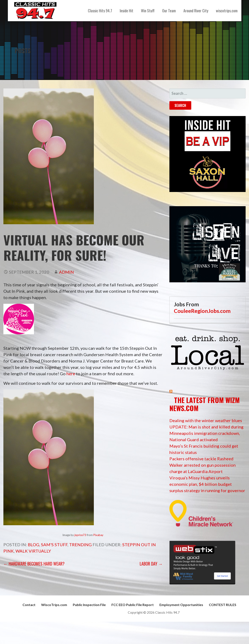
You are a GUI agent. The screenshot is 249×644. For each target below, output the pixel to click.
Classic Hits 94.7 (100, 11)
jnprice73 (80, 535)
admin (66, 272)
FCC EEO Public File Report (133, 605)
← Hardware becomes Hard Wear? (34, 564)
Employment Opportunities (181, 605)
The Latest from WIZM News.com (205, 404)
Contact (29, 605)
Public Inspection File (89, 605)
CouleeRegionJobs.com (202, 311)
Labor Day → (151, 564)
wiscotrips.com (227, 11)
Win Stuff (148, 11)
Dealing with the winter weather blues (206, 420)
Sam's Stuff (54, 545)
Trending (80, 545)
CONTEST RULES (223, 605)
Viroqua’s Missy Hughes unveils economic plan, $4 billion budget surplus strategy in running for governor (207, 484)
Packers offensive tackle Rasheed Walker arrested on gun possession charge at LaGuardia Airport (203, 465)
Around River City (196, 11)
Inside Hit (127, 11)
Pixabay (98, 535)
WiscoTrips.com (54, 605)
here (71, 374)
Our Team (169, 11)
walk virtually (33, 551)
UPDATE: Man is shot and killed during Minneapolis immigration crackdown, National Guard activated (206, 433)
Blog (34, 545)
